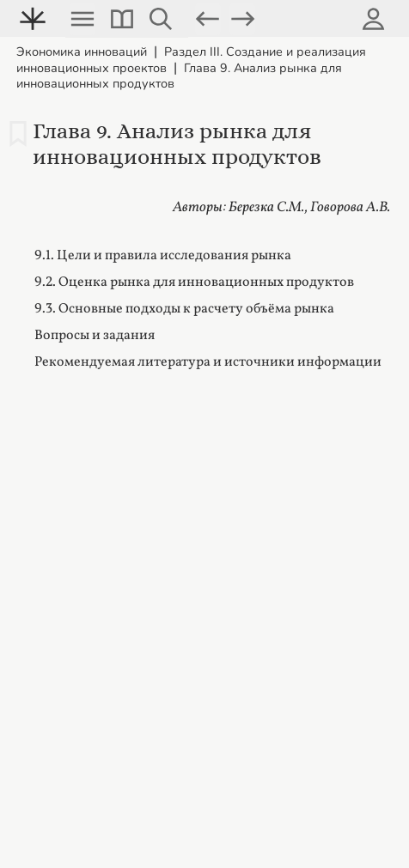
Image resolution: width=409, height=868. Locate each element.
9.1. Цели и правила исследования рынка (163, 256)
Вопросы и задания (95, 336)
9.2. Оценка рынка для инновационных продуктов (194, 282)
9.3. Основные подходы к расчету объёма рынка (184, 309)
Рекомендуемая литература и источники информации (208, 362)
